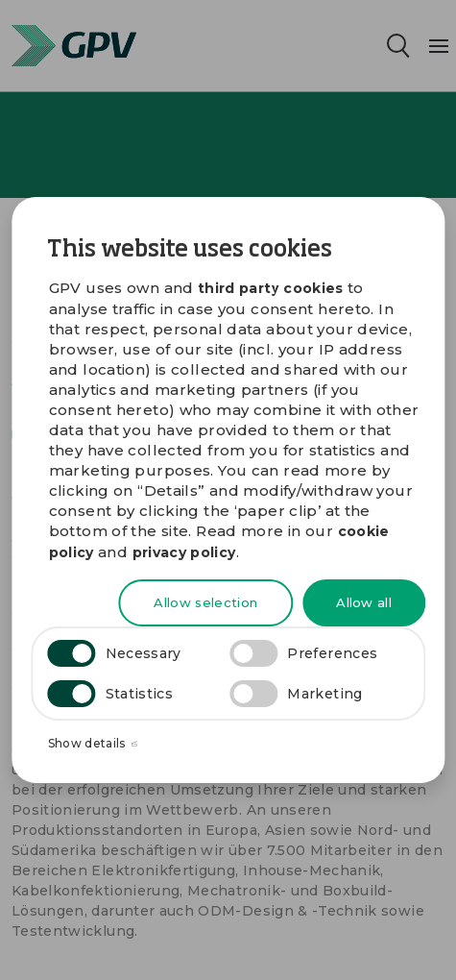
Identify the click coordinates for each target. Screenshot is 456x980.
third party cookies (271, 288)
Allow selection (205, 602)
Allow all (364, 602)
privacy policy (184, 552)
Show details (93, 744)
